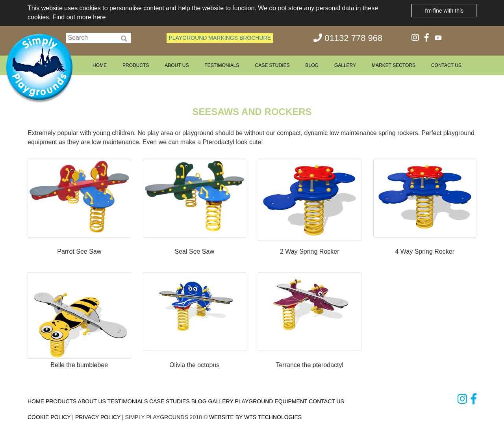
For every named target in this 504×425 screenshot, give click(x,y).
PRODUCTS (136, 65)
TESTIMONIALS (222, 65)
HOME (100, 65)
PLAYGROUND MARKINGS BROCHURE (220, 38)
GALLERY (345, 65)
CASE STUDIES (272, 65)
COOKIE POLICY (49, 417)
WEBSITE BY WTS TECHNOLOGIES (255, 417)
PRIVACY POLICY (98, 417)
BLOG (312, 65)
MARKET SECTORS (394, 65)
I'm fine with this (444, 11)
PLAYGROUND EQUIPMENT (271, 401)
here (99, 17)
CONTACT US (446, 65)
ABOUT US (177, 65)
